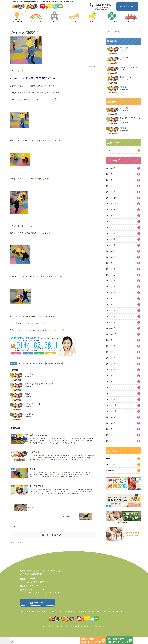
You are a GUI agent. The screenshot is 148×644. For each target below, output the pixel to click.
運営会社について (119, 611)
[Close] (12, 641)
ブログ (61, 611)
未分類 (13, 363)
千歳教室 (110, 459)
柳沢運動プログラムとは (27, 611)
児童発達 (33, 363)
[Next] (8, 640)
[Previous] (3, 640)
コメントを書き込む (53, 535)
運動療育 (58, 363)
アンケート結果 (81, 611)
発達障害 (50, 363)
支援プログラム (42, 611)
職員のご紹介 (70, 611)
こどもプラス (23, 363)
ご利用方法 (53, 611)
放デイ (41, 363)
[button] (139, 32)
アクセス (91, 611)
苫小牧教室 (111, 465)
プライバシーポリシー (103, 611)
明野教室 (110, 471)
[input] (124, 32)
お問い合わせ (127, 7)
